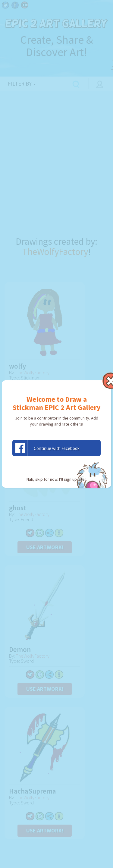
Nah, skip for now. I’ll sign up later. (57, 479)
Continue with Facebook (46, 448)
